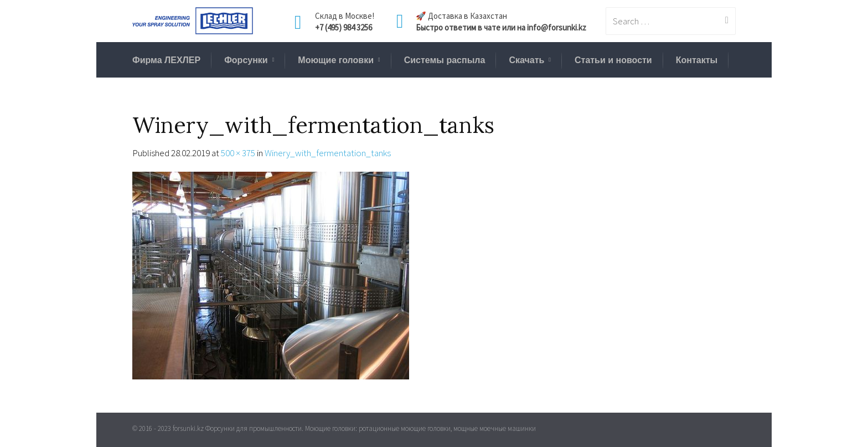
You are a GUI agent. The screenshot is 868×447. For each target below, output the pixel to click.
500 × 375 (238, 153)
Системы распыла (445, 60)
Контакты (697, 60)
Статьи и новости (613, 60)
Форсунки (246, 60)
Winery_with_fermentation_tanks (328, 153)
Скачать (526, 60)
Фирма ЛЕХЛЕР (166, 60)
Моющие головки (336, 60)
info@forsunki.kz (557, 27)
